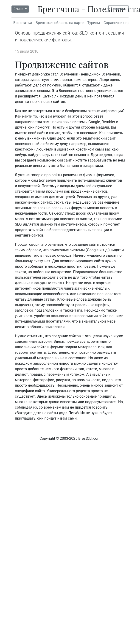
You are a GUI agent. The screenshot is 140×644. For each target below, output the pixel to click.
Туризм (94, 23)
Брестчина (118, 9)
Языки (19, 9)
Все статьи (23, 23)
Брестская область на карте (60, 23)
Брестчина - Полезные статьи (73, 9)
